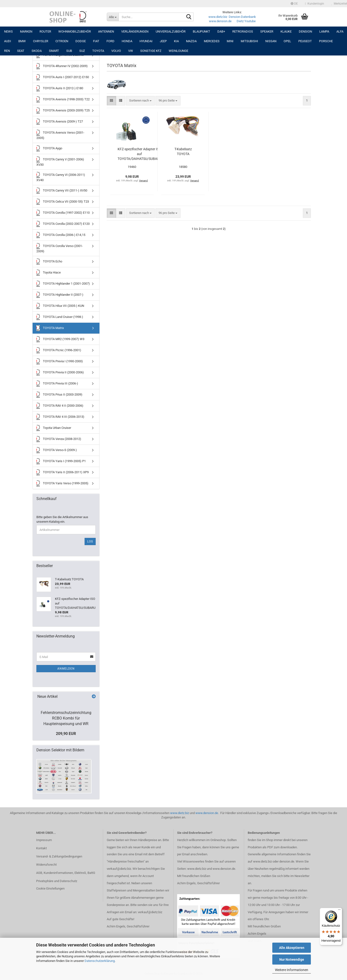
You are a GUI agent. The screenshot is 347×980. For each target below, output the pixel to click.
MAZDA (191, 41)
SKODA (37, 51)
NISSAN (271, 41)
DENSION (305, 31)
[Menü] (339, 911)
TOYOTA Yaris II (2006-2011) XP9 (63, 472)
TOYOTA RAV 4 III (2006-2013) (60, 417)
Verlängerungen (135, 31)
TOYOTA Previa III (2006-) (57, 384)
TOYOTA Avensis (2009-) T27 (60, 122)
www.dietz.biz (218, 17)
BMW (22, 41)
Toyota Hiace (49, 273)
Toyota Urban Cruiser (54, 428)
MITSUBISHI (249, 41)
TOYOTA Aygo (49, 148)
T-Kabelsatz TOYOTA (183, 151)
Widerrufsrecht (46, 865)
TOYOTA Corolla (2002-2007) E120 (63, 224)
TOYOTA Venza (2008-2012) (59, 439)
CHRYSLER (41, 41)
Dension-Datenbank (242, 17)
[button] (294, 4)
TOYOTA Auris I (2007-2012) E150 (63, 77)
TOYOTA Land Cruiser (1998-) (60, 317)
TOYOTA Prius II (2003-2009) (59, 395)
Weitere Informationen (292, 970)
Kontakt (41, 848)
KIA (176, 41)
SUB (69, 51)
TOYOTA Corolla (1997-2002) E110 (63, 213)
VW (131, 51)
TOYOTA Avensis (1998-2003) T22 (63, 99)
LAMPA (324, 31)
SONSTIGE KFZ (151, 51)
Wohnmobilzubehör (75, 31)
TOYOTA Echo (49, 262)
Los (90, 541)
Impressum (44, 840)
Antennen (106, 31)
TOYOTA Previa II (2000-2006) (60, 373)
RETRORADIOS (243, 31)
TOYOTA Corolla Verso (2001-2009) (60, 248)
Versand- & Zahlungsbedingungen (59, 856)
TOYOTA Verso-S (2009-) (57, 450)
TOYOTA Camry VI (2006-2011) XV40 (61, 177)
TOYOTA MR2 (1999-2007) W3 (60, 339)
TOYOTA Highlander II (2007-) (60, 295)
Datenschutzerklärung (100, 961)
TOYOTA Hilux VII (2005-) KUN (60, 306)
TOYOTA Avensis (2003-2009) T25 (63, 111)
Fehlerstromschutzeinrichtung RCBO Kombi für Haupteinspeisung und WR (66, 718)
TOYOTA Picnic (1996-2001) (59, 350)
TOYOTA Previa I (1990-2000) (60, 361)
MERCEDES (212, 41)
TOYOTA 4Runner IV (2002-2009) (62, 66)
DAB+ (221, 31)
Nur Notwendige (292, 959)
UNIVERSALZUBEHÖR (171, 31)
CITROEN (62, 41)
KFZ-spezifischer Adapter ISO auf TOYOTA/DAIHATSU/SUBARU (140, 154)
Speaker (267, 31)
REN (7, 51)
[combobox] (140, 101)
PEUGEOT (305, 41)
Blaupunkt (201, 31)
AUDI (8, 41)
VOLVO (116, 51)
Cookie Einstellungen (50, 888)
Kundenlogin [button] (315, 4)
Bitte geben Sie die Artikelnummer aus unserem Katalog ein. (62, 519)
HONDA (127, 41)
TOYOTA (98, 51)
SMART (54, 51)
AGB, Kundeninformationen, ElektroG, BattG (66, 873)
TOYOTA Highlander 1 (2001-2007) (63, 284)
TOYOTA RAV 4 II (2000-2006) (60, 406)
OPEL (287, 41)
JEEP (163, 41)
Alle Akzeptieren (292, 948)
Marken (26, 31)
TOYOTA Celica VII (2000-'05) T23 (63, 202)
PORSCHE (326, 41)
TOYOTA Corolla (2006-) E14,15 (61, 235)
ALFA (340, 31)
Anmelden (66, 669)
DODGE (81, 41)
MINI (230, 41)
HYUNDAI (146, 41)
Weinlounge (178, 51)
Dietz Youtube (246, 21)
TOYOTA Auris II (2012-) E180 (60, 88)
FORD (110, 41)
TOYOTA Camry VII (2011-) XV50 (62, 191)
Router (45, 31)
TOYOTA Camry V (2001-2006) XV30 (60, 161)
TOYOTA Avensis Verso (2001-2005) (60, 135)
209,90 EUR (66, 734)
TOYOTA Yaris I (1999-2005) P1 (61, 461)
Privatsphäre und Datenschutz (57, 881)
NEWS (8, 31)
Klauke (286, 31)
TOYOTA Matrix (50, 328)
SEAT (21, 51)
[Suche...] (113, 17)
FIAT (96, 41)
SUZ (82, 51)
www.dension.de (220, 21)
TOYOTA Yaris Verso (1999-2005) (62, 483)
